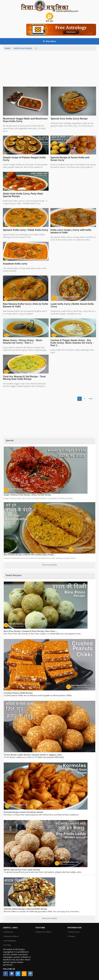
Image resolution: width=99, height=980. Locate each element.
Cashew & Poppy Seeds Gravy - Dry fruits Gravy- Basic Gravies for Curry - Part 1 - (72, 343)
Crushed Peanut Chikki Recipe (18, 693)
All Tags (8, 945)
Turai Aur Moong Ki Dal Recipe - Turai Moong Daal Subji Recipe (24, 378)
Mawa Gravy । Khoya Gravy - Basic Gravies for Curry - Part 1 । (23, 342)
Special (10, 440)
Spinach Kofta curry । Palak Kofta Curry (26, 230)
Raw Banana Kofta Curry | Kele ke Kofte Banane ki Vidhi (26, 305)
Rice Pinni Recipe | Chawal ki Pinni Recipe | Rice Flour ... (31, 631)
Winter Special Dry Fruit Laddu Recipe (22, 870)
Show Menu (49, 41)
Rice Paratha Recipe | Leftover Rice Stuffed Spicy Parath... (30, 555)
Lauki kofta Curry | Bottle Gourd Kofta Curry (72, 305)
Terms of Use (74, 932)
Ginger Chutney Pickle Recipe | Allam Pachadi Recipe (27, 495)
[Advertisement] (49, 70)
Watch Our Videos (44, 932)
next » (91, 399)
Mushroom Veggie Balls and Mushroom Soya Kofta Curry (25, 120)
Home (8, 48)
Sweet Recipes (14, 575)
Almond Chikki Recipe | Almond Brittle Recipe (25, 909)
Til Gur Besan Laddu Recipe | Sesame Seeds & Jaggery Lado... (33, 755)
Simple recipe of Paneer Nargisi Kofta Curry (24, 159)
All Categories (10, 941)
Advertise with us (11, 936)
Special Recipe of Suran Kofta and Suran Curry (70, 159)
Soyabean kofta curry (15, 264)
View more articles (49, 565)
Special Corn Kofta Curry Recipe (69, 119)
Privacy (72, 936)
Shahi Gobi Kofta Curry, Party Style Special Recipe (23, 195)
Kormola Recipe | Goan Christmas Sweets (24, 812)
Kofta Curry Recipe (23, 48)
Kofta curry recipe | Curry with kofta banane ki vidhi (71, 231)
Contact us (9, 932)
